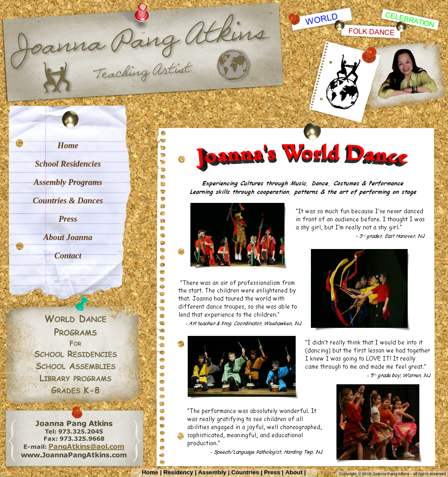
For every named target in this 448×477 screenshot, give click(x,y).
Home (150, 472)
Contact (68, 256)
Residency (179, 472)
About (294, 472)
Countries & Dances (68, 200)
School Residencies (68, 164)
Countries (245, 472)
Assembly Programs (68, 182)
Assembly (212, 472)
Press (272, 472)
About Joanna (68, 237)
